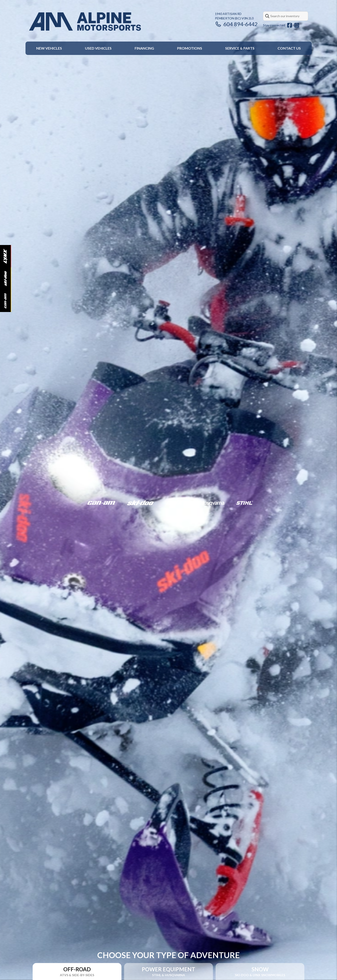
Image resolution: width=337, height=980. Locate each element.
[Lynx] (5, 256)
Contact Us (289, 48)
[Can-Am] (5, 301)
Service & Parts (240, 48)
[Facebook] (290, 25)
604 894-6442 (236, 24)
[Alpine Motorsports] (85, 22)
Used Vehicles (98, 48)
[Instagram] (297, 25)
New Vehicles (49, 48)
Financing (144, 48)
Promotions (190, 48)
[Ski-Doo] (5, 279)
